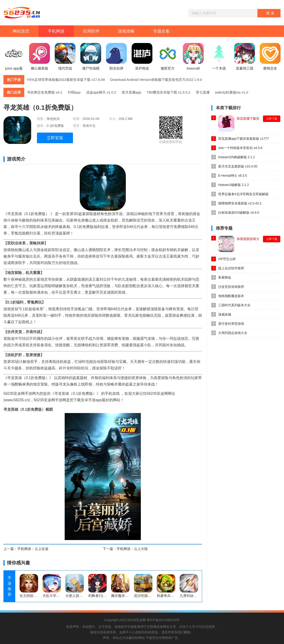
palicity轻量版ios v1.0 (232, 92)
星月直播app (131, 92)
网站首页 (21, 31)
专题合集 (161, 31)
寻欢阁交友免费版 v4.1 (45, 92)
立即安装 (55, 138)
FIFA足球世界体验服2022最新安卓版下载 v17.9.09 (66, 80)
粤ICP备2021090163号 (163, 620)
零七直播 (203, 92)
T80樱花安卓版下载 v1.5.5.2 (169, 92)
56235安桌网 (136, 620)
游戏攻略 (126, 31)
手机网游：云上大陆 (132, 549)
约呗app (74, 92)
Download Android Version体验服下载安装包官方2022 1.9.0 (156, 80)
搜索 (271, 13)
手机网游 (56, 31)
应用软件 (91, 31)
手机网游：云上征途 (33, 549)
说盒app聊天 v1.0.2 (101, 92)
